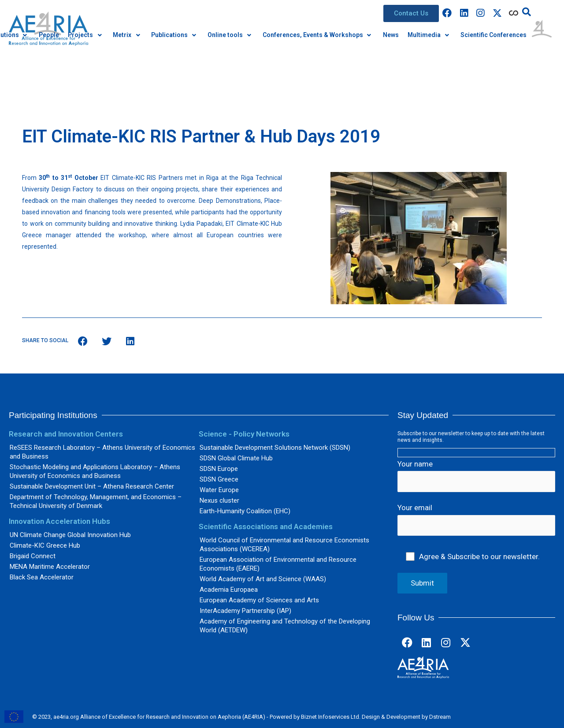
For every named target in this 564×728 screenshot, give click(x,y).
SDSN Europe (219, 469)
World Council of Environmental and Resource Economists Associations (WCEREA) (284, 545)
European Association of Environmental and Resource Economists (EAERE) (278, 564)
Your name (476, 476)
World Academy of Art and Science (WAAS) (263, 579)
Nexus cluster (219, 500)
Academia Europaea (229, 590)
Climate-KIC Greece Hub (45, 545)
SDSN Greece (219, 479)
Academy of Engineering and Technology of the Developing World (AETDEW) (285, 626)
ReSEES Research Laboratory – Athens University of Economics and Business (102, 452)
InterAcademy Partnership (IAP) (245, 611)
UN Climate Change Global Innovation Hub (70, 535)
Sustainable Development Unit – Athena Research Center (92, 486)
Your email (476, 519)
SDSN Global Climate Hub (236, 458)
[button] (411, 13)
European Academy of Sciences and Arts (259, 600)
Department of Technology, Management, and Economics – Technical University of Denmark (96, 501)
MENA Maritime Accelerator (50, 567)
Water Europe (219, 490)
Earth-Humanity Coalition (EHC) (245, 511)
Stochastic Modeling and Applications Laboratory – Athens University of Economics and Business (95, 471)
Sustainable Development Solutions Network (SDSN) (275, 448)
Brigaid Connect (33, 556)
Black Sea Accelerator (42, 577)
